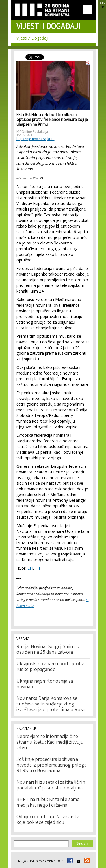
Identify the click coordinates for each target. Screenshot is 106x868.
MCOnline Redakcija (32, 132)
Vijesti (22, 38)
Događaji (40, 38)
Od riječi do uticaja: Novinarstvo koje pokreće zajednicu (49, 820)
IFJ (38, 568)
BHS (102, 3)
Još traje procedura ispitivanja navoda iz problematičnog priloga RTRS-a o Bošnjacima (51, 765)
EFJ (30, 568)
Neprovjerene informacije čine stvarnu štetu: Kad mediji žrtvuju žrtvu (50, 743)
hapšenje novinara (31, 139)
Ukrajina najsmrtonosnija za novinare (45, 684)
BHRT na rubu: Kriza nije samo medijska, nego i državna (48, 803)
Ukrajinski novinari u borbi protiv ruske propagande (50, 667)
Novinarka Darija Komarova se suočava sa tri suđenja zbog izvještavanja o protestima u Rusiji (51, 704)
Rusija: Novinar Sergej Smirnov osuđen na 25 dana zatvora (48, 650)
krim (51, 139)
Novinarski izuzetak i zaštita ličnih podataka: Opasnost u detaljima (51, 785)
